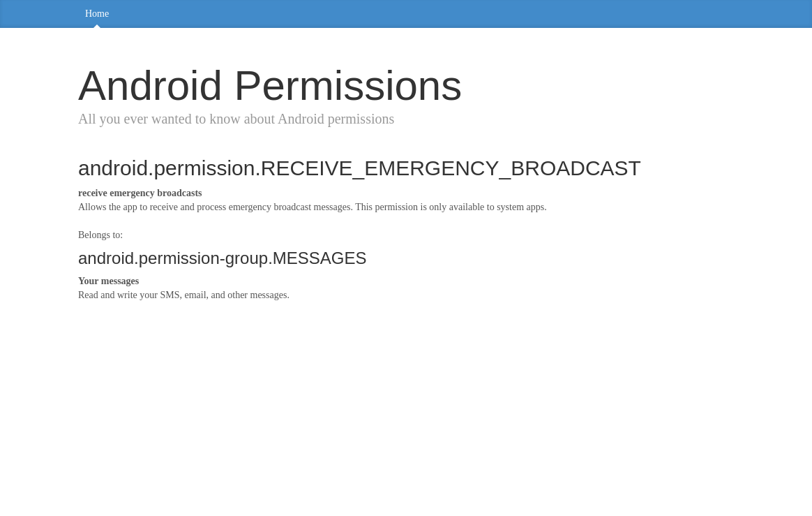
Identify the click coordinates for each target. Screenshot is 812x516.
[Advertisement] (406, 414)
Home (97, 14)
